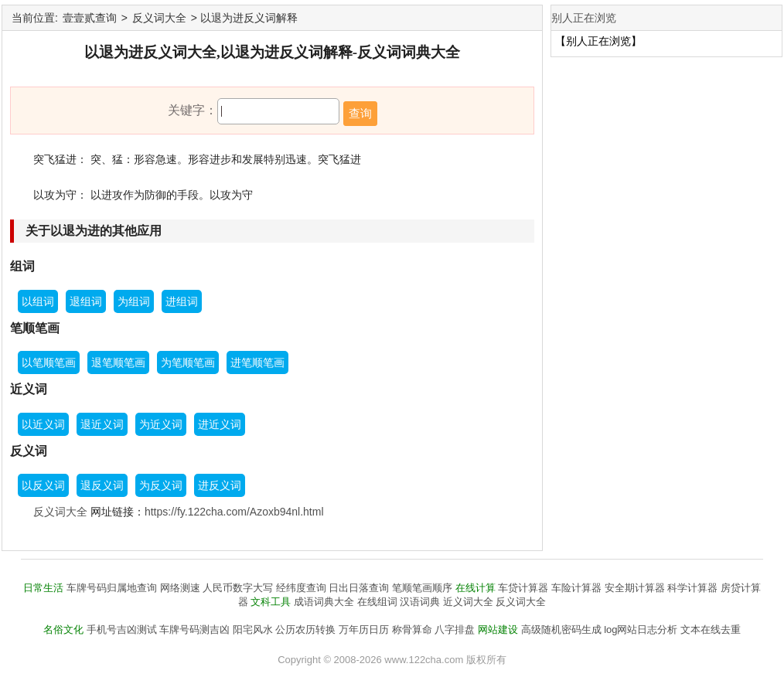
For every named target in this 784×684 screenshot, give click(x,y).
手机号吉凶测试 (122, 630)
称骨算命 (412, 630)
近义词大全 (468, 602)
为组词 (134, 301)
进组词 (182, 301)
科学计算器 (692, 588)
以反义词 (43, 485)
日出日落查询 (359, 588)
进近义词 (220, 424)
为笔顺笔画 (188, 362)
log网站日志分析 (641, 630)
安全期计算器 (635, 588)
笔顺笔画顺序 (422, 588)
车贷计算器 (523, 588)
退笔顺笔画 (118, 362)
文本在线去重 (711, 630)
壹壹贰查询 (90, 18)
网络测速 (180, 588)
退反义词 (102, 485)
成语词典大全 (324, 602)
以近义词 (43, 424)
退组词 (86, 301)
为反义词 (161, 485)
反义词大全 (159, 18)
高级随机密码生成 (561, 630)
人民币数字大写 (238, 588)
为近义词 (161, 424)
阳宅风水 (253, 630)
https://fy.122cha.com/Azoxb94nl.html (234, 512)
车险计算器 (576, 588)
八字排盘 (455, 630)
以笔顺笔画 (49, 362)
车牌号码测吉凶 (194, 630)
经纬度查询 (301, 588)
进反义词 (220, 485)
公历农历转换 (305, 630)
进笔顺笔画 (257, 362)
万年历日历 (364, 630)
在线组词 (377, 602)
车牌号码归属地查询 (112, 588)
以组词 (38, 301)
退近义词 (102, 424)
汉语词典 (420, 602)
